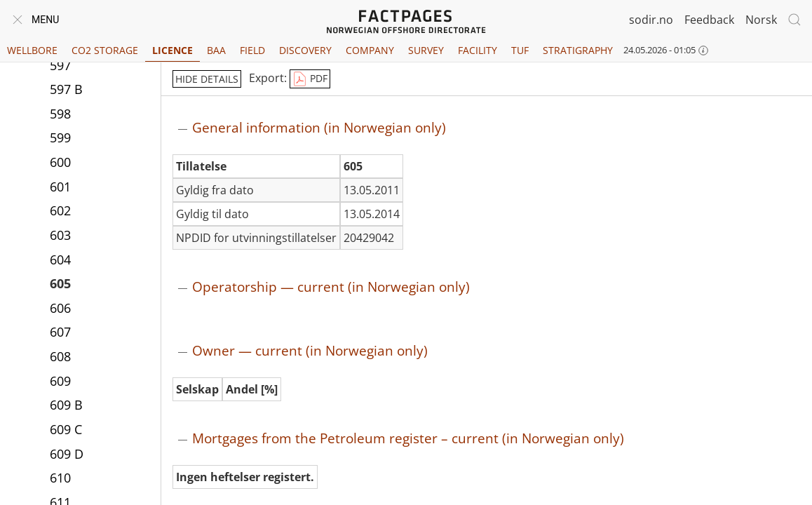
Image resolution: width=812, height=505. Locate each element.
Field (252, 50)
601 (60, 187)
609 (60, 381)
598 (60, 114)
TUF (520, 50)
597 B (66, 89)
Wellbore (32, 50)
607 (60, 332)
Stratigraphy (578, 50)
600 (60, 162)
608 (60, 356)
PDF (310, 79)
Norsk (761, 20)
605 (60, 283)
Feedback (709, 20)
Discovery (305, 50)
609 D (67, 454)
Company (370, 50)
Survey (426, 50)
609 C (66, 429)
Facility (478, 50)
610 (60, 478)
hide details (207, 79)
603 (60, 235)
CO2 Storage (105, 50)
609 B (66, 405)
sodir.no (651, 20)
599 (60, 137)
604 (60, 260)
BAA (216, 50)
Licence (172, 50)
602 (60, 210)
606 (60, 308)
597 (60, 65)
